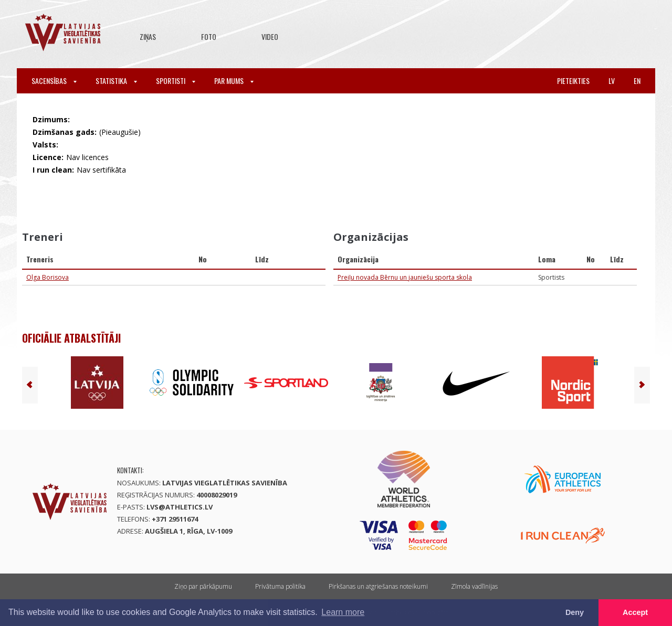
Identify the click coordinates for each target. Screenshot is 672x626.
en (637, 81)
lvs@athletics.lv (180, 507)
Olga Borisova (48, 277)
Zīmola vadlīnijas (474, 586)
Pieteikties (573, 81)
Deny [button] (575, 612)
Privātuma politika (280, 586)
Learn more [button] (343, 612)
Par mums (234, 81)
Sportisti (176, 81)
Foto (209, 36)
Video (270, 36)
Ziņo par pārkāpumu (203, 586)
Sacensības (54, 81)
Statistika (116, 81)
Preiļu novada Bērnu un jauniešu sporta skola (405, 277)
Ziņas (148, 36)
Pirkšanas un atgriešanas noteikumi (378, 586)
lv (612, 81)
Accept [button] (635, 612)
